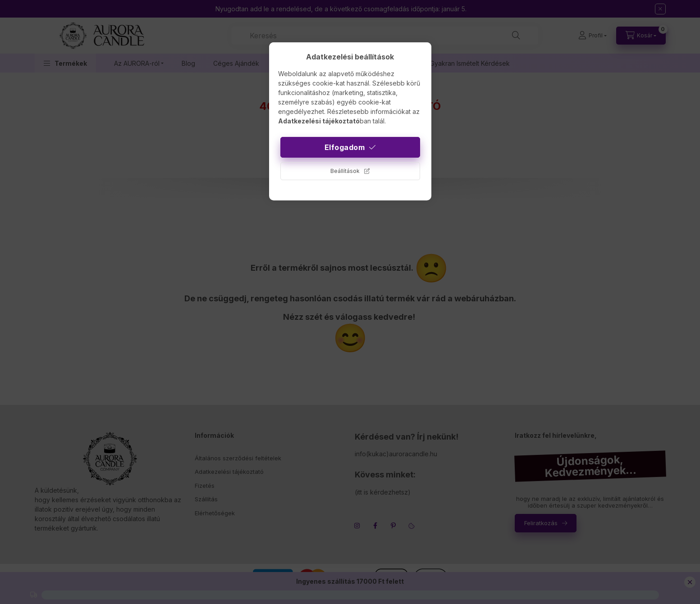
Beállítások (345, 171)
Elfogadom (345, 147)
